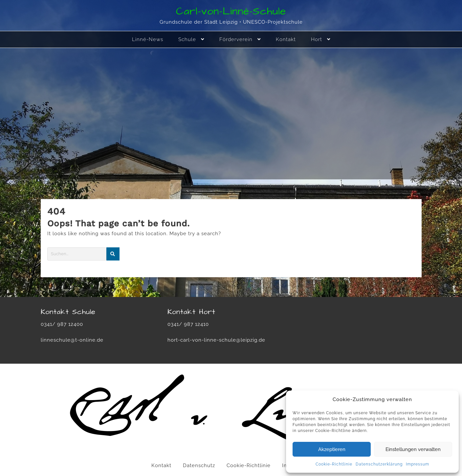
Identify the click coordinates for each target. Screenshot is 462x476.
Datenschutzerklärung (379, 464)
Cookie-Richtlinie (334, 464)
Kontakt (161, 465)
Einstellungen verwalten (413, 449)
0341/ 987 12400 (62, 324)
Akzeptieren (332, 449)
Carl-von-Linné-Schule (231, 11)
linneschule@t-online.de (72, 340)
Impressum (418, 464)
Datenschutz (199, 465)
